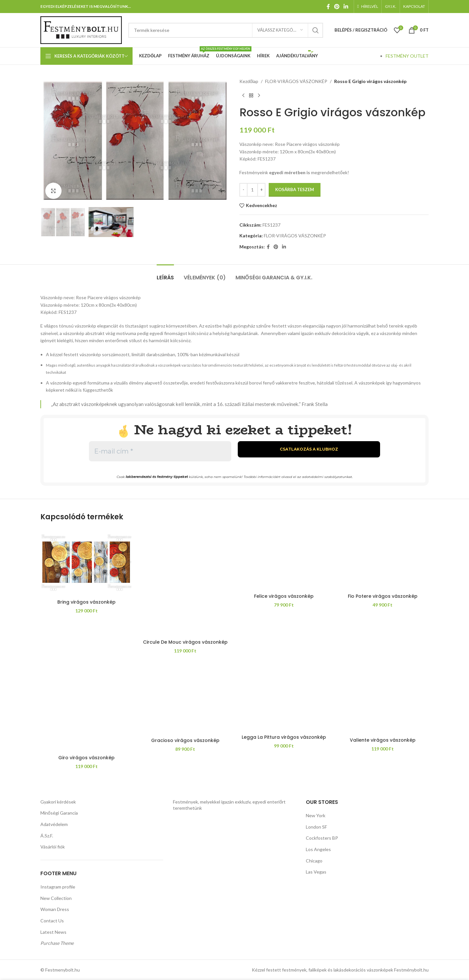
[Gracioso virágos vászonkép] (185, 699)
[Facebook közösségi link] (328, 7)
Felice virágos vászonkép (284, 596)
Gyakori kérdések (58, 802)
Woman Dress (55, 909)
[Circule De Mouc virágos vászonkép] (185, 582)
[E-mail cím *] (160, 451)
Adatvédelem (54, 824)
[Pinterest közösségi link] (337, 7)
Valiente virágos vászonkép (383, 740)
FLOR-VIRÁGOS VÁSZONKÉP (296, 81)
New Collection (56, 898)
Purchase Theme (57, 943)
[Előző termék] (243, 95)
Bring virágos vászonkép (86, 602)
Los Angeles (318, 849)
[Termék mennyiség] (252, 190)
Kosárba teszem (295, 189)
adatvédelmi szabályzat (322, 477)
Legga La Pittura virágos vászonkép (284, 737)
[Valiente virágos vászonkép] (383, 699)
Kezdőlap (249, 81)
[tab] (165, 274)
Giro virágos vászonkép (86, 758)
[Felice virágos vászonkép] (284, 560)
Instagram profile (58, 887)
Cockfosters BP (322, 838)
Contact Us (52, 921)
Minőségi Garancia (59, 813)
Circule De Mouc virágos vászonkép (185, 642)
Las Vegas (316, 872)
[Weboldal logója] (81, 29)
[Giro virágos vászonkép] (86, 707)
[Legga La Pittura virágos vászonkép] (284, 697)
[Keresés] (226, 30)
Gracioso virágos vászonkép (185, 740)
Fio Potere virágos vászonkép (383, 596)
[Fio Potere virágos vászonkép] (383, 560)
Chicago (314, 861)
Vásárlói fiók (53, 847)
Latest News (53, 932)
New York (316, 815)
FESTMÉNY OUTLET (407, 56)
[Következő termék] (259, 95)
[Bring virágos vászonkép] (86, 562)
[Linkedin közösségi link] (346, 7)
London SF (316, 827)
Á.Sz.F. (47, 836)
